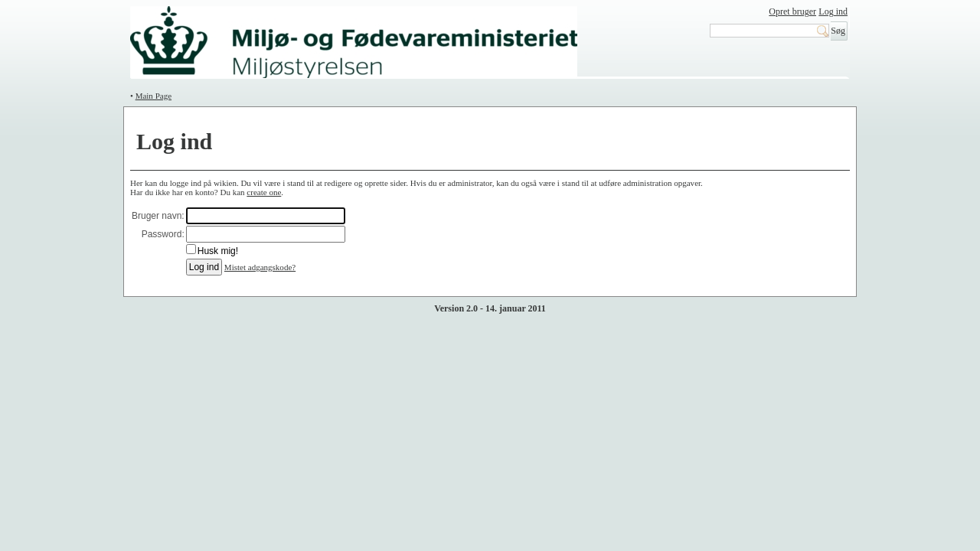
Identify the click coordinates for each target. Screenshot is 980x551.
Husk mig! (218, 251)
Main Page (154, 96)
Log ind (833, 11)
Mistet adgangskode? (260, 267)
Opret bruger (792, 11)
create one (264, 192)
